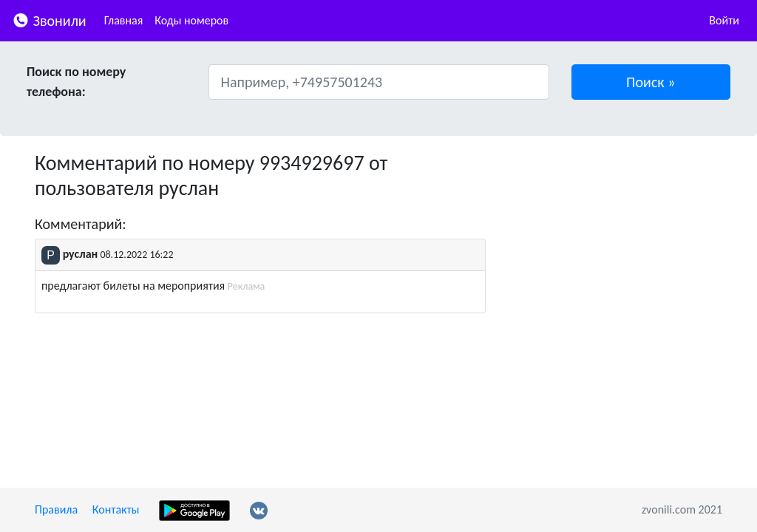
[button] (651, 82)
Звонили (49, 20)
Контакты (116, 509)
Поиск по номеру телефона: (76, 82)
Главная (124, 20)
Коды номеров (191, 20)
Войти (724, 20)
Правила (56, 509)
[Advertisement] (615, 243)
